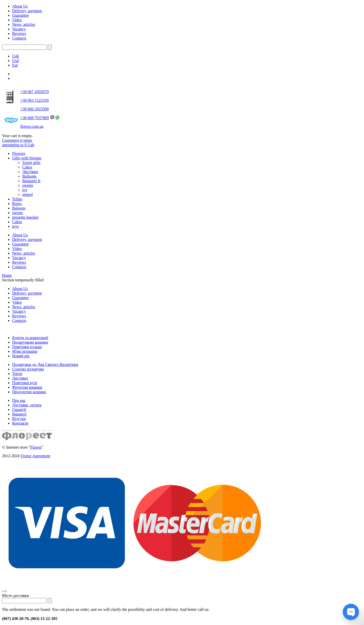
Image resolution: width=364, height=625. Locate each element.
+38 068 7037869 (35, 118)
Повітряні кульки (27, 347)
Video (17, 20)
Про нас (19, 400)
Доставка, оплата (27, 405)
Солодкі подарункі (28, 369)
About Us (20, 6)
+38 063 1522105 (35, 100)
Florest (36, 447)
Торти (17, 374)
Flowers (19, 153)
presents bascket (25, 217)
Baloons (19, 208)
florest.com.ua (32, 126)
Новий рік (21, 356)
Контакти (20, 423)
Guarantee (20, 15)
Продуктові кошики (29, 392)
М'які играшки (25, 351)
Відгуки (19, 419)
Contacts (19, 38)
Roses (17, 204)
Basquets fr (31, 181)
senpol (28, 194)
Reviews (19, 34)
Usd (15, 61)
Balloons (29, 176)
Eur (15, 65)
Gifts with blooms (27, 158)
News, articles (24, 24)
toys (16, 226)
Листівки (30, 172)
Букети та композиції (30, 338)
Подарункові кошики (30, 342)
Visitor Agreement (35, 456)
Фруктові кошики (27, 387)
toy (25, 190)
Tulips (17, 199)
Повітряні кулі (25, 383)
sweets (28, 185)
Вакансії (19, 414)
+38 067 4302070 (35, 92)
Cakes (27, 167)
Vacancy (19, 29)
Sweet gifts (31, 163)
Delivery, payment (27, 11)
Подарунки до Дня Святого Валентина (45, 364)
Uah (16, 56)
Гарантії (19, 410)
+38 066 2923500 (35, 109)
